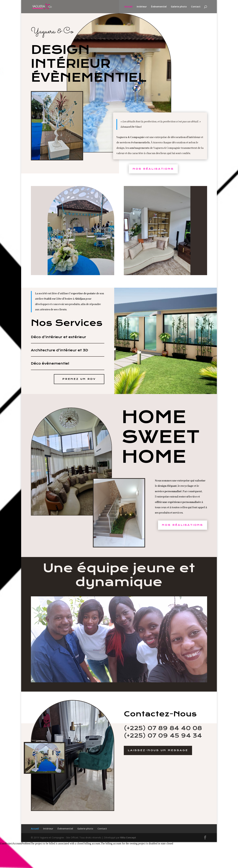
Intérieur (142, 7)
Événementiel (159, 7)
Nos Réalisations (153, 169)
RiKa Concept (128, 837)
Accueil (128, 7)
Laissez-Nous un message (158, 750)
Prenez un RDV (79, 379)
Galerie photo (179, 7)
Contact (196, 7)
